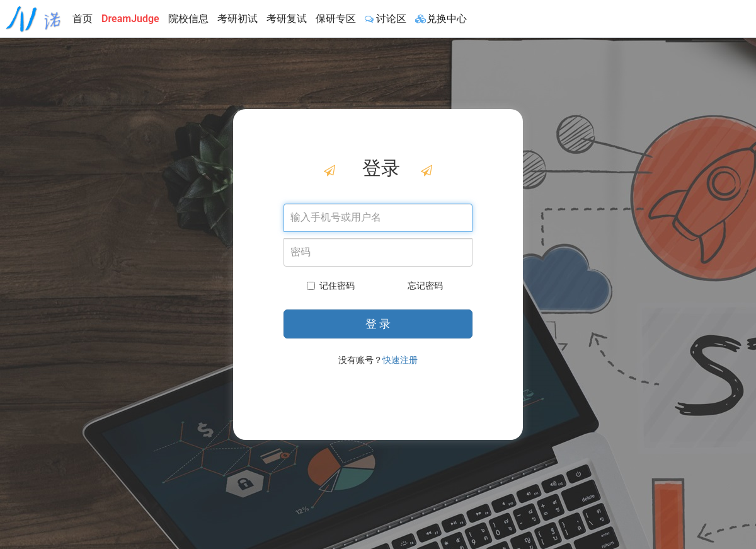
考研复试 (287, 19)
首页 (83, 19)
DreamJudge (130, 19)
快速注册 (400, 360)
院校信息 (188, 19)
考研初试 (238, 19)
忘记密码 (425, 286)
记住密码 (331, 286)
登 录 (378, 324)
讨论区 (386, 19)
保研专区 (336, 19)
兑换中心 (441, 19)
